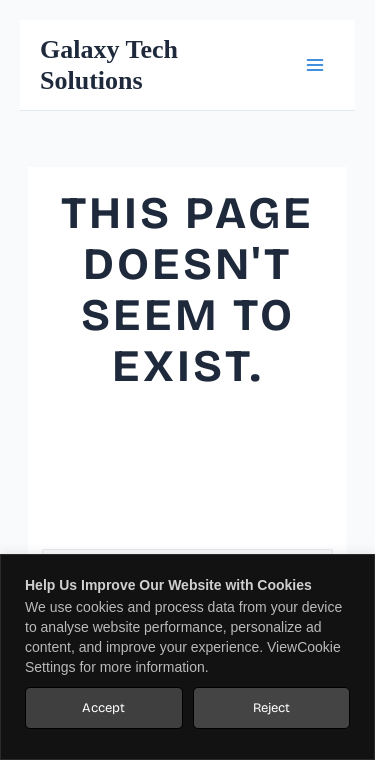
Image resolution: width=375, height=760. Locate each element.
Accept (103, 708)
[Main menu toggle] (314, 65)
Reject (271, 708)
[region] (187, 657)
